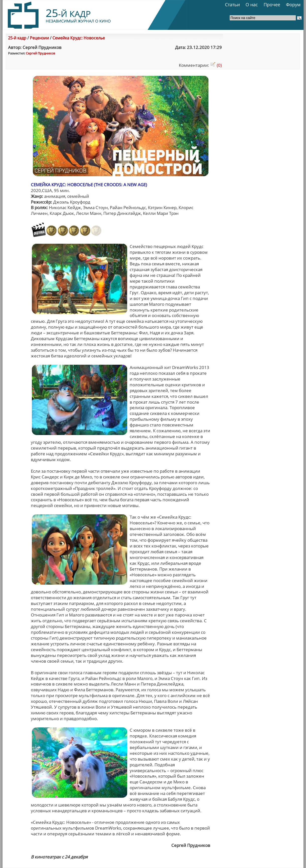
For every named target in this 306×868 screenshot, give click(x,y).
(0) (216, 65)
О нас (252, 5)
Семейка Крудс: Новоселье (79, 38)
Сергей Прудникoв (40, 53)
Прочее (272, 5)
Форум (293, 5)
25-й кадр (17, 38)
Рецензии (39, 38)
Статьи (232, 5)
